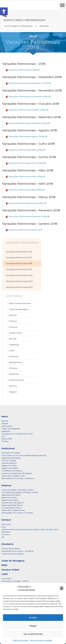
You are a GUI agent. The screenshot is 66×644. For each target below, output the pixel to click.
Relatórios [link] (14, 374)
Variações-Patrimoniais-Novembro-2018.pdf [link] (30, 96)
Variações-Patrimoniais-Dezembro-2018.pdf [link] (30, 83)
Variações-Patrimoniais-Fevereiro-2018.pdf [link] (29, 216)
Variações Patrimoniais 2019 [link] (19, 269)
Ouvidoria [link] (6, 534)
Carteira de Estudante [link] (11, 548)
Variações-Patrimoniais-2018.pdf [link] (24, 70)
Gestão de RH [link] (16, 333)
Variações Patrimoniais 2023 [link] (19, 281)
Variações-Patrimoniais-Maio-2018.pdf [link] (27, 176)
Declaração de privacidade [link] (41, 640)
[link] (4, 11)
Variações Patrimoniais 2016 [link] (19, 252)
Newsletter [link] (6, 532)
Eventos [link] (13, 321)
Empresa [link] (6, 485)
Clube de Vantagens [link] (19, 309)
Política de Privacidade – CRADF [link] (15, 581)
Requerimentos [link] (16, 380)
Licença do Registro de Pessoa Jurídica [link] (17, 490)
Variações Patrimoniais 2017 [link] (19, 257)
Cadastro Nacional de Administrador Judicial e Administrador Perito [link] (30, 529)
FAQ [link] (3, 527)
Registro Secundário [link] (10, 468)
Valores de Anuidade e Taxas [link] (13, 476)
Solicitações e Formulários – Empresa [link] (17, 513)
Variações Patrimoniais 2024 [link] (19, 287)
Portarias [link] (13, 368)
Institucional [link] (7, 426)
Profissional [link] (8, 448)
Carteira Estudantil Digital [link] (13, 554)
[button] (62, 588)
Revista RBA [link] (7, 439)
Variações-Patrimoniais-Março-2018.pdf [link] (28, 203)
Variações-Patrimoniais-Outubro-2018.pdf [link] (29, 110)
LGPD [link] (12, 351)
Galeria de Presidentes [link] (11, 429)
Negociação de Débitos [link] (11, 458)
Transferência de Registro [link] (12, 471)
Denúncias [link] (6, 524)
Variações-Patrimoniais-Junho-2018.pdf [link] (27, 163)
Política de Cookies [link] (21, 640)
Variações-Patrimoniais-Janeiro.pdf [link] (25, 230)
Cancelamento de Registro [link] (13, 503)
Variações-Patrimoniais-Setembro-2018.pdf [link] (29, 123)
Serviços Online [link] (10, 570)
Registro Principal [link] (9, 466)
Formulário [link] (6, 579)
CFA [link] (3, 436)
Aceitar (33, 618)
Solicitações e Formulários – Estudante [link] (18, 551)
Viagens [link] (13, 392)
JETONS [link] (13, 339)
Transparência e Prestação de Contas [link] (17, 434)
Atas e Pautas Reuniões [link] (20, 303)
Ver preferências (33, 634)
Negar (33, 626)
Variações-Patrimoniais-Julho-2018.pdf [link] (27, 150)
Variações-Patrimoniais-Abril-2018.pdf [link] (27, 190)
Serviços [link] (6, 520)
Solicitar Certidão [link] (9, 460)
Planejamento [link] (16, 362)
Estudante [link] (7, 544)
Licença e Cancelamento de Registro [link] (17, 473)
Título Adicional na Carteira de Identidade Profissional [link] (24, 455)
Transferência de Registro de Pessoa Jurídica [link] (20, 492)
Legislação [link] (14, 345)
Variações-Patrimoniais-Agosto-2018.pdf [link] (28, 136)
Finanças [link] (13, 327)
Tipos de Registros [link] (9, 463)
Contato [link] (5, 441)
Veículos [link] (13, 386)
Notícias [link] (5, 421)
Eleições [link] (13, 315)
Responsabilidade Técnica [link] (12, 505)
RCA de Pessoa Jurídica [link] (11, 508)
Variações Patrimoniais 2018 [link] (19, 263)
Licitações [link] (14, 356)
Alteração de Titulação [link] (11, 453)
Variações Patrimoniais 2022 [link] (19, 275)
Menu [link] (5, 416)
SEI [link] (3, 537)
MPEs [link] (4, 565)
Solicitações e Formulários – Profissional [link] (18, 478)
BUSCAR (44, 26)
